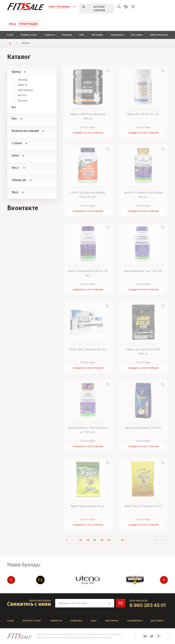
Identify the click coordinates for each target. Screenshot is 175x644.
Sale (82, 35)
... (74, 540)
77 (95, 540)
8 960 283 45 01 (148, 605)
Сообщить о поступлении (88, 133)
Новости (50, 35)
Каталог (26, 43)
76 (88, 540)
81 (123, 540)
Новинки (67, 35)
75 (81, 540)
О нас (10, 35)
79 (109, 540)
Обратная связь (159, 35)
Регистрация (28, 24)
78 (102, 540)
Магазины (97, 35)
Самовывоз (117, 35)
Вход (12, 24)
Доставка (137, 35)
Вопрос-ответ (29, 35)
